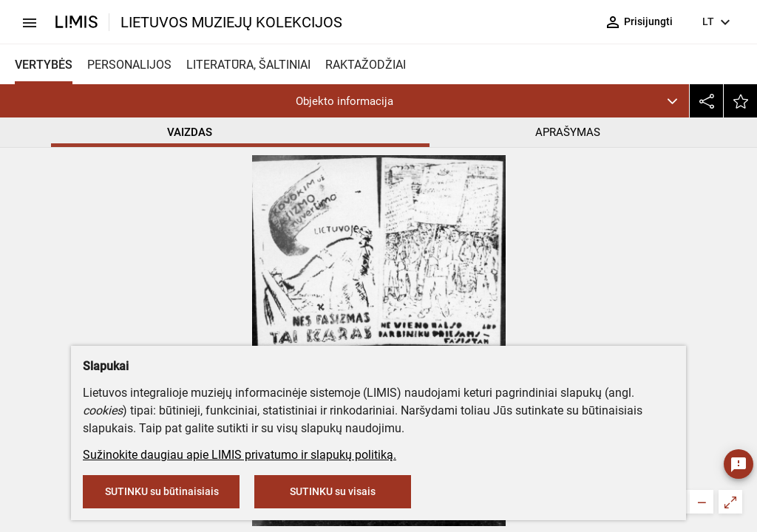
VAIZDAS (190, 132)
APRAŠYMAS (568, 132)
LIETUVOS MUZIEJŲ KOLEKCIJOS (231, 22)
